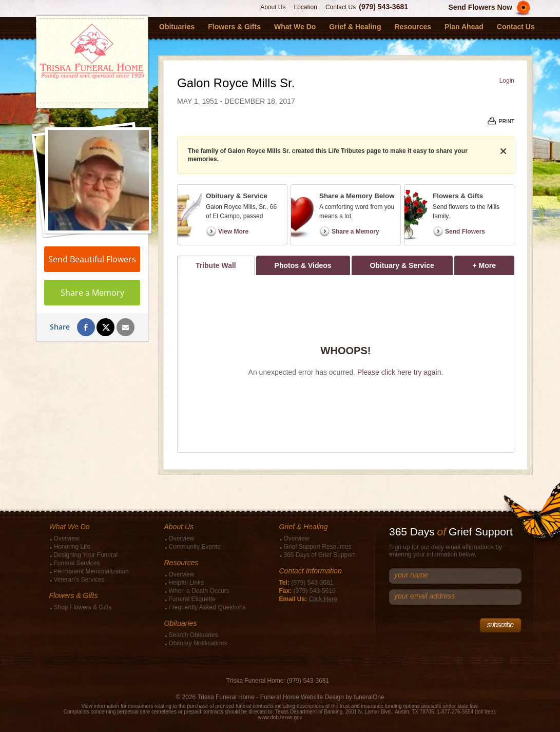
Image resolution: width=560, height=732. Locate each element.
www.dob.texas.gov (280, 717)
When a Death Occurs (199, 591)
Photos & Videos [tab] (303, 265)
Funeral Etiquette (192, 599)
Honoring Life (72, 547)
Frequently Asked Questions (207, 607)
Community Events (195, 547)
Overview (67, 538)
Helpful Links (187, 583)
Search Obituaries (194, 635)
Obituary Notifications (198, 643)
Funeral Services (77, 563)
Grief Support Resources (318, 547)
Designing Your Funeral (86, 555)
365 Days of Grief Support (320, 555)
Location (306, 7)
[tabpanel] (346, 364)
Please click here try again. (400, 372)
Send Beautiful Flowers (92, 259)
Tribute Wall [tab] (216, 265)
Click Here (323, 599)
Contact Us (341, 7)
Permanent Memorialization (91, 571)
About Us (273, 7)
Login (507, 81)
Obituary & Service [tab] (402, 265)
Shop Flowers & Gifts (83, 607)
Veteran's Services (79, 580)
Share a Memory (92, 293)
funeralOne (369, 697)
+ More (494, 263)
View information (100, 706)
